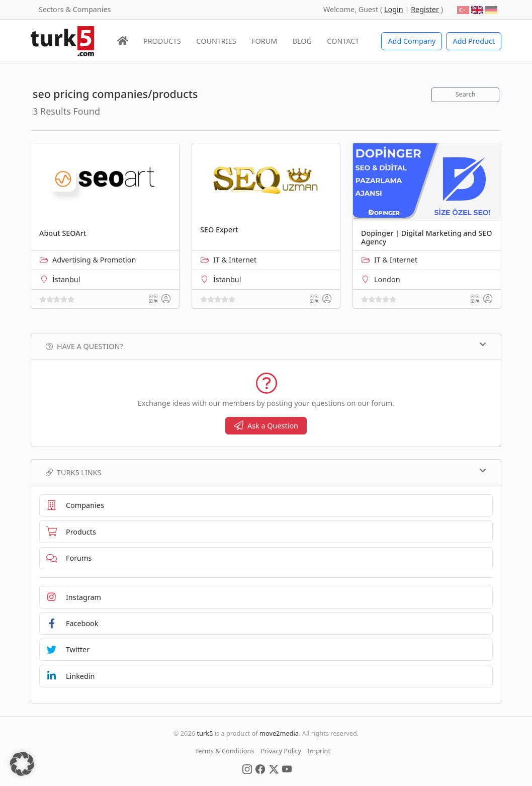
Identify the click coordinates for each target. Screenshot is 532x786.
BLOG (302, 41)
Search (466, 94)
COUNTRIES (216, 41)
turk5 (205, 733)
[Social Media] (247, 768)
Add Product (474, 41)
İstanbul (66, 279)
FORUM (264, 41)
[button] (22, 764)
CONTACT (343, 41)
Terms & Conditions (225, 751)
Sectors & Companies (75, 9)
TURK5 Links (266, 472)
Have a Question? (266, 346)
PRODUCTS (162, 41)
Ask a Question (266, 426)
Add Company (412, 41)
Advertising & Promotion (94, 260)
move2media (279, 733)
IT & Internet (235, 260)
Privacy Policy (281, 751)
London (387, 279)
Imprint (319, 751)
